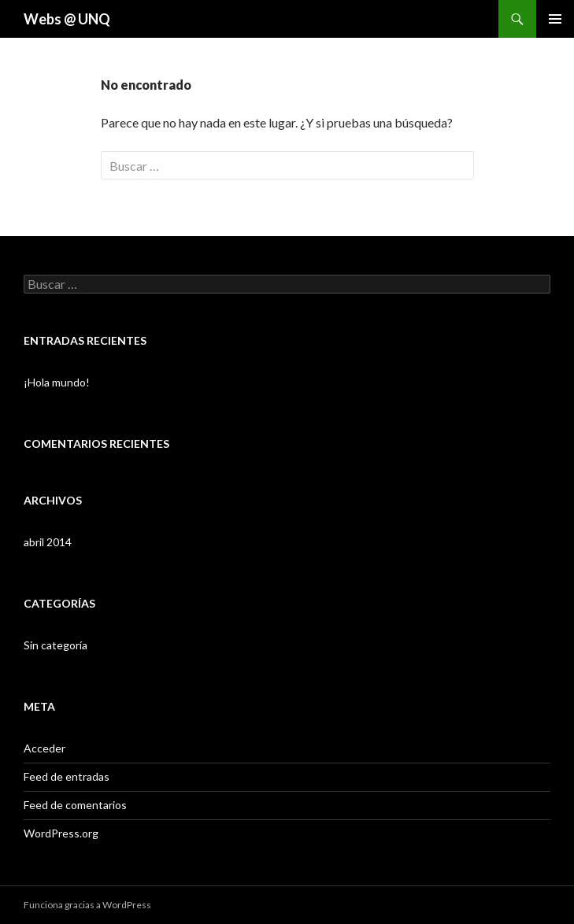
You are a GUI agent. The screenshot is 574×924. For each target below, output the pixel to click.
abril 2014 (48, 542)
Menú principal (555, 19)
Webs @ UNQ (67, 19)
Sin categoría (56, 645)
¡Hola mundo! (57, 382)
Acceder (44, 748)
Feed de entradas (67, 776)
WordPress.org (61, 833)
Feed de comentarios (75, 805)
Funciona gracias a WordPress (87, 905)
